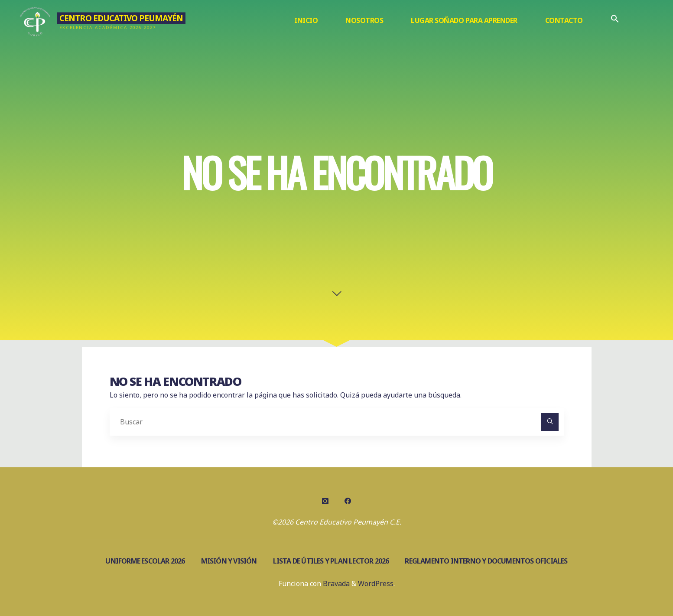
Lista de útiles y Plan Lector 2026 (331, 561)
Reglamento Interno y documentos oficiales (486, 561)
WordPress (376, 583)
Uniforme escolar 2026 (145, 561)
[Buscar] (550, 422)
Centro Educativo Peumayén (121, 18)
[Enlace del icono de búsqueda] (615, 21)
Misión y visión (229, 561)
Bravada (335, 583)
